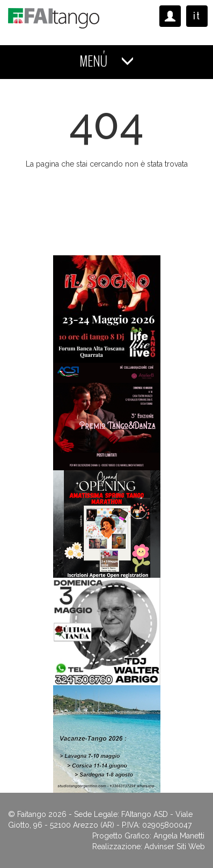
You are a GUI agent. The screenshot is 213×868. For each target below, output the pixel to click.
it (197, 16)
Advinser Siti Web (175, 847)
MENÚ (107, 62)
